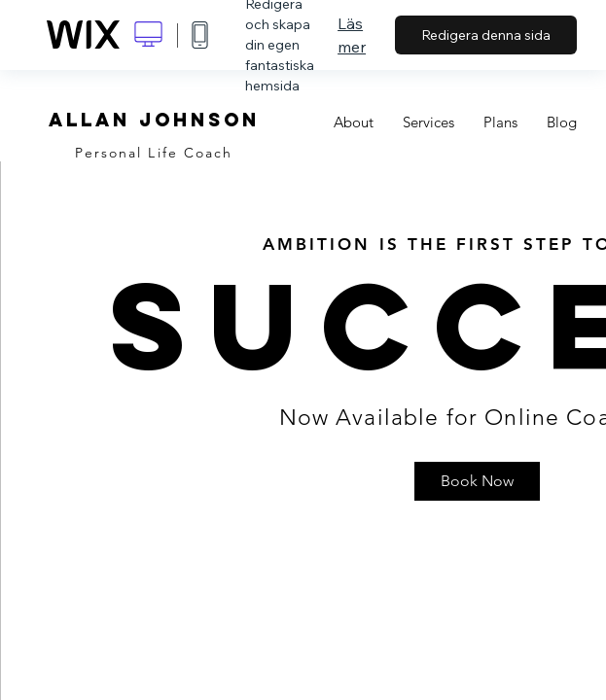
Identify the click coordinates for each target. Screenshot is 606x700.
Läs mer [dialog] (352, 35)
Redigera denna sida (486, 35)
